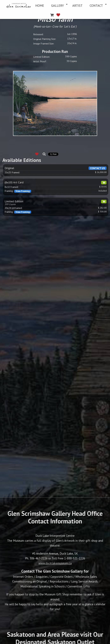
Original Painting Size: (45, 39)
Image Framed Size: (44, 43)
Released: (38, 34)
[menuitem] (19, 6)
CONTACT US (98, 168)
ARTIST (77, 6)
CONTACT (96, 6)
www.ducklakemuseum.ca (55, 563)
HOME (40, 6)
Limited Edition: (42, 57)
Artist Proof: (40, 61)
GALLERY (57, 6)
